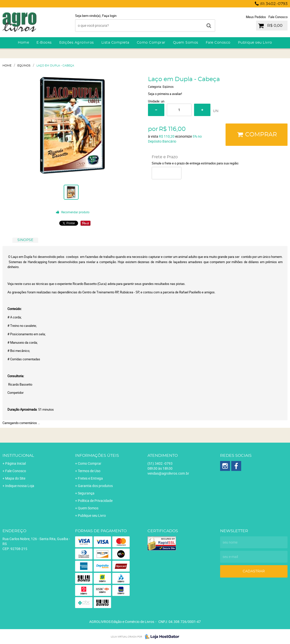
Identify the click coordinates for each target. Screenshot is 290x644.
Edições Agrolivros (77, 43)
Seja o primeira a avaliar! (165, 94)
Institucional (18, 456)
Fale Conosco (278, 17)
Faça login (109, 16)
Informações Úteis (97, 456)
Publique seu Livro (255, 43)
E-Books (44, 43)
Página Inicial (15, 463)
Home (23, 43)
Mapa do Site (15, 478)
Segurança (86, 493)
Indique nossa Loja (20, 486)
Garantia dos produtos (95, 486)
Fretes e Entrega (90, 478)
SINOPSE (25, 240)
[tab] (25, 240)
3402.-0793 (274, 4)
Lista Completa (115, 43)
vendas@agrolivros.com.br (168, 473)
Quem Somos (186, 43)
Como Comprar (151, 43)
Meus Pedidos (256, 17)
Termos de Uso (89, 471)
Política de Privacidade (95, 501)
